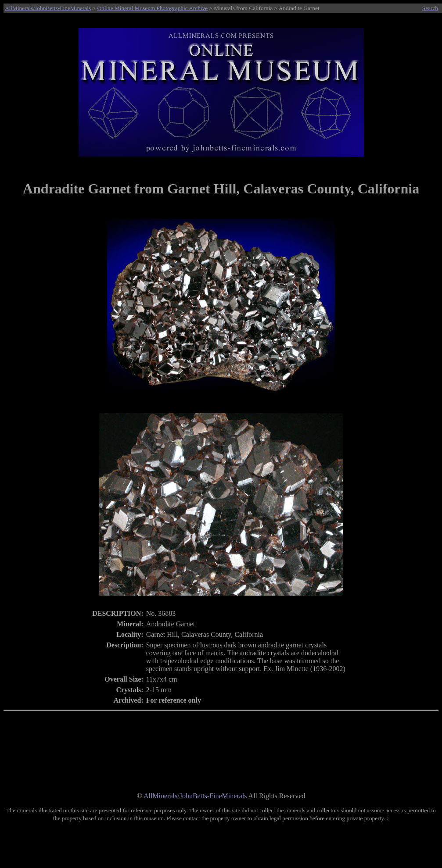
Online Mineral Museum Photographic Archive (152, 8)
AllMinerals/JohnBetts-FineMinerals (48, 8)
